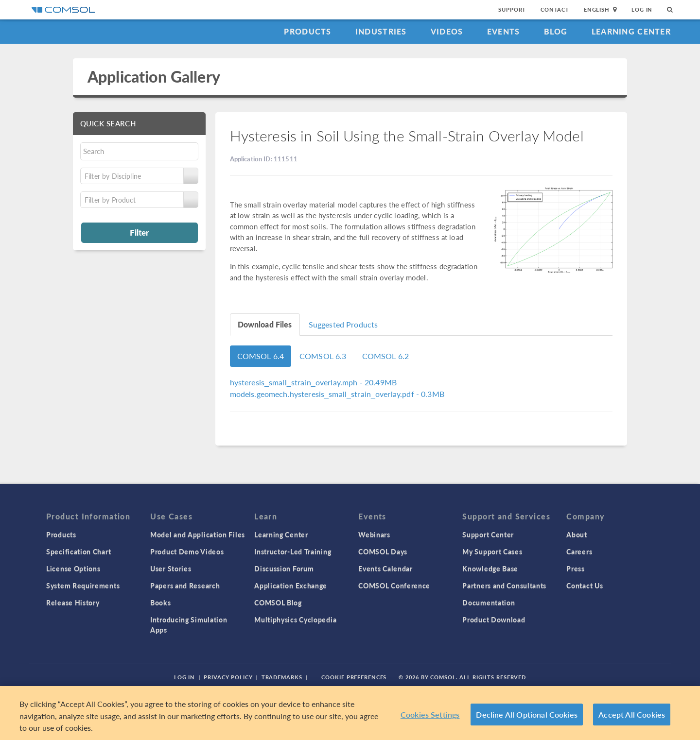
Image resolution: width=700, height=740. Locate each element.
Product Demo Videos (187, 551)
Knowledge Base (490, 568)
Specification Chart (79, 551)
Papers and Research (185, 585)
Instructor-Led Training (293, 551)
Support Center (488, 534)
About (577, 534)
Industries (381, 31)
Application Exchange (291, 585)
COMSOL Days (383, 551)
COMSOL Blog (278, 602)
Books (161, 602)
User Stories (171, 568)
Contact (555, 9)
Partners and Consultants (504, 585)
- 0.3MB (337, 394)
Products (307, 31)
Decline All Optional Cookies (527, 715)
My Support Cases (492, 551)
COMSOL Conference (394, 585)
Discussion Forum (284, 568)
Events (504, 31)
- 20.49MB (313, 382)
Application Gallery (154, 77)
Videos (447, 31)
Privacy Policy (228, 677)
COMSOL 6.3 (323, 356)
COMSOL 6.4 (261, 356)
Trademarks (282, 677)
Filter (139, 232)
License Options (73, 568)
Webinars (374, 534)
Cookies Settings (430, 715)
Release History (73, 602)
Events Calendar (385, 568)
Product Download (494, 620)
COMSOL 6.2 (386, 356)
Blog (556, 31)
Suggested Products (343, 324)
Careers (579, 551)
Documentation (489, 602)
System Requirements (83, 585)
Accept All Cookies (632, 715)
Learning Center (631, 31)
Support (512, 9)
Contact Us (585, 585)
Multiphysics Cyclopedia (295, 620)
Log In (642, 9)
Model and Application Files (198, 534)
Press (576, 568)
